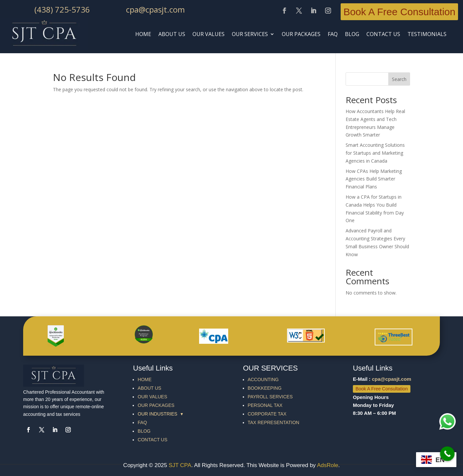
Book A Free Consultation (399, 12)
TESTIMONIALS (427, 34)
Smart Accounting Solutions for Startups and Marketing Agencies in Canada (375, 153)
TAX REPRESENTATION (274, 422)
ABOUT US (172, 34)
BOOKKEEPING (265, 388)
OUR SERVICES (250, 34)
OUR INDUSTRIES (160, 414)
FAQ (142, 422)
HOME (143, 34)
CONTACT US (383, 34)
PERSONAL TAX (265, 405)
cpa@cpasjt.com (155, 9)
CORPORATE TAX (267, 414)
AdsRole (327, 465)
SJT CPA (180, 465)
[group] (179, 414)
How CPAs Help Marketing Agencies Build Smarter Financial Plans (374, 179)
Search (399, 79)
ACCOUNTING (263, 379)
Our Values (209, 34)
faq (333, 34)
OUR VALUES (152, 397)
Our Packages (301, 34)
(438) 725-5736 (62, 9)
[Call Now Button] (447, 454)
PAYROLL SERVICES (270, 397)
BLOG (352, 34)
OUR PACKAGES (156, 405)
